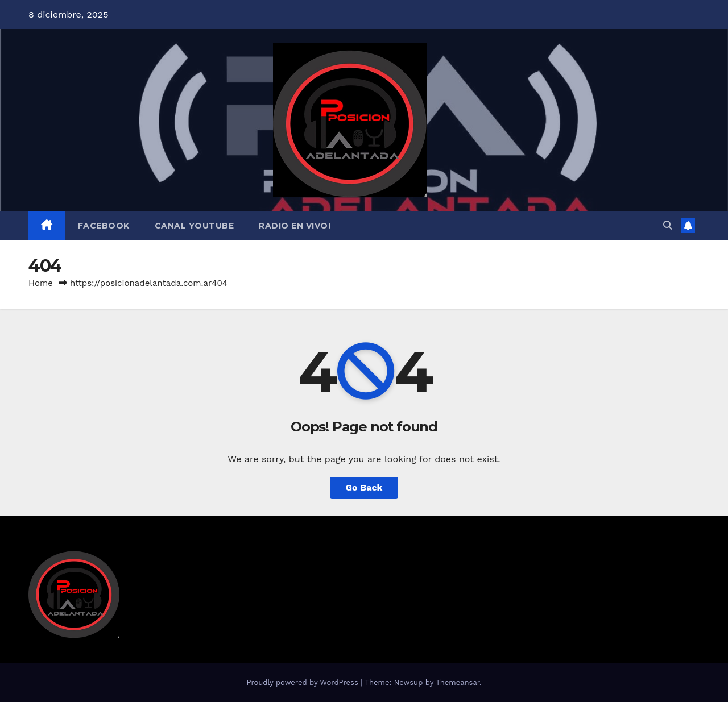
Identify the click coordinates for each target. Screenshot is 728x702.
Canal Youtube (195, 226)
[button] (668, 225)
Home (41, 283)
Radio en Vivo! (295, 226)
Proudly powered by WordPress (303, 682)
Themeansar (458, 682)
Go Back (364, 487)
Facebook (104, 226)
